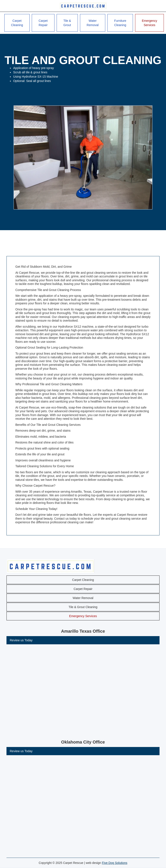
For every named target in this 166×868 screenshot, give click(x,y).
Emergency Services (149, 23)
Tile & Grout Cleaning (83, 607)
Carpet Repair (43, 23)
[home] (83, 6)
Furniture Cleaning (120, 23)
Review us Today (21, 640)
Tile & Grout (67, 23)
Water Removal (93, 23)
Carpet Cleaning (17, 23)
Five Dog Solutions (115, 863)
